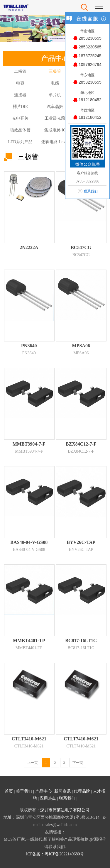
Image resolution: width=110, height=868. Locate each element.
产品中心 (43, 791)
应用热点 (48, 798)
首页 (9, 791)
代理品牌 (82, 791)
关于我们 (24, 791)
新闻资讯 (62, 791)
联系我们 (67, 798)
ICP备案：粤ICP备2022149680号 (55, 854)
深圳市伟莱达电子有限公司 (65, 810)
